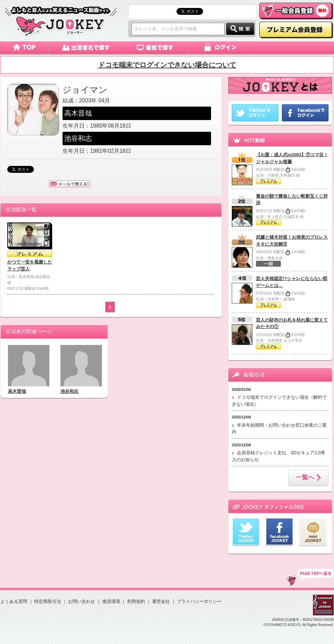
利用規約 (136, 601)
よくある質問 (14, 601)
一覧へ (308, 478)
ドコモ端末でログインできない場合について (167, 65)
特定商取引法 (48, 601)
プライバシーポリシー (199, 601)
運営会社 (161, 601)
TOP (310, 577)
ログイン (221, 48)
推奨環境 (111, 601)
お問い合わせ (82, 601)
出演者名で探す (86, 48)
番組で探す (155, 48)
